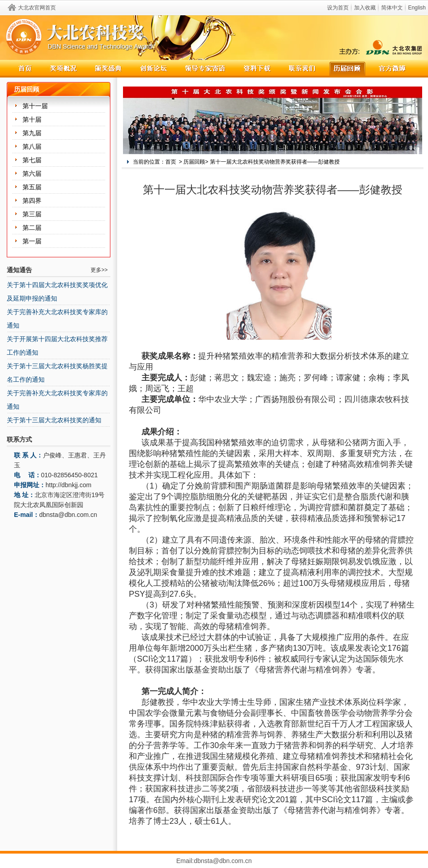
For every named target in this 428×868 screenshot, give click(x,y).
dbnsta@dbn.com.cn (68, 515)
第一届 (32, 241)
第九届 (32, 133)
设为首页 (338, 8)
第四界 (32, 201)
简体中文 (392, 8)
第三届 (32, 214)
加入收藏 (365, 8)
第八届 (32, 146)
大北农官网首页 (37, 8)
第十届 (32, 119)
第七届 (32, 160)
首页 (171, 162)
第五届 (32, 187)
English (417, 8)
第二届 (32, 228)
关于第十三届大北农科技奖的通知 (54, 420)
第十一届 (35, 106)
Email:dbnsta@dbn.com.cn (214, 861)
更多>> (99, 270)
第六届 (32, 174)
